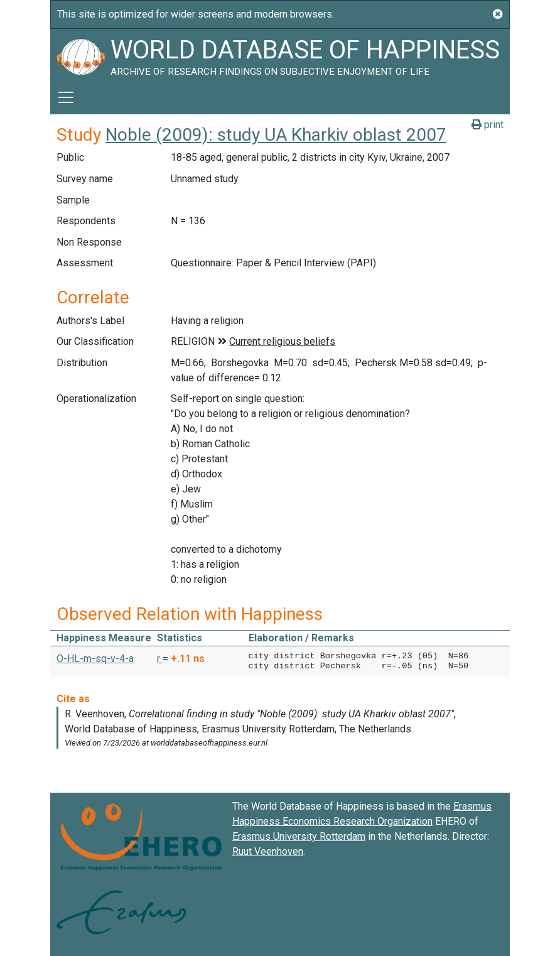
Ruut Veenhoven (268, 851)
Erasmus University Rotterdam (299, 836)
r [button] (160, 659)
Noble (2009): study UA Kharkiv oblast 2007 (276, 135)
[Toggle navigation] (66, 97)
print (487, 125)
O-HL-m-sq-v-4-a (95, 659)
